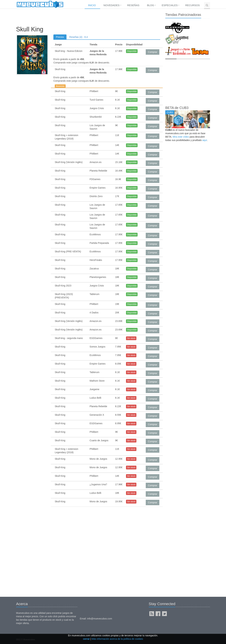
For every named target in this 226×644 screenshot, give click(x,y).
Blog (150, 5)
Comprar (153, 52)
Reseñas (133, 5)
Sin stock (131, 338)
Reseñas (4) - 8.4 (79, 37)
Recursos (192, 5)
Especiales (170, 5)
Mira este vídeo (181, 137)
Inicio (92, 5)
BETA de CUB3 (177, 108)
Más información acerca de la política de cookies (117, 639)
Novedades (112, 5)
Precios (60, 37)
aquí (205, 140)
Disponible (132, 51)
